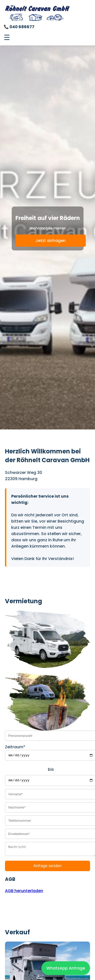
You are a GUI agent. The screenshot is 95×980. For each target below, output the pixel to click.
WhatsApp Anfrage (66, 968)
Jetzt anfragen (50, 241)
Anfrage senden (47, 869)
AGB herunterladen (24, 893)
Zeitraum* (15, 747)
